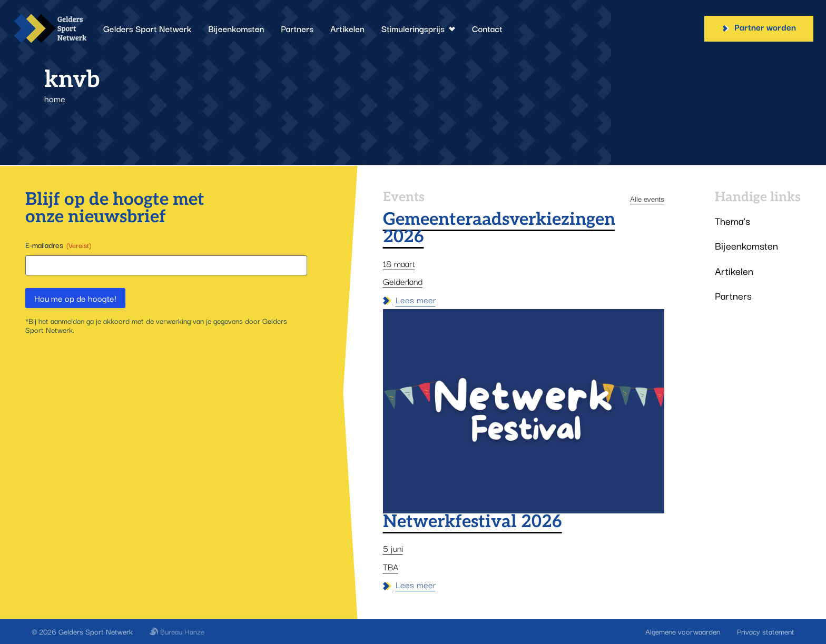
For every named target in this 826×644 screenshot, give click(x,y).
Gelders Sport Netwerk (147, 28)
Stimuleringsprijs (418, 28)
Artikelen (347, 28)
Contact (487, 28)
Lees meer (409, 300)
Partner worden (759, 27)
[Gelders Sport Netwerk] (50, 28)
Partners (297, 28)
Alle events (647, 199)
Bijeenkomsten (236, 28)
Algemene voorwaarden (683, 631)
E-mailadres (58, 245)
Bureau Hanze (177, 631)
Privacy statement (766, 631)
